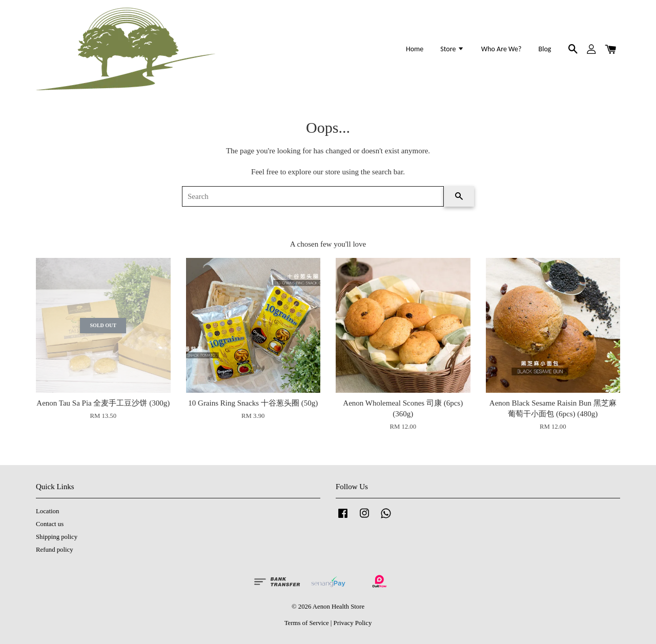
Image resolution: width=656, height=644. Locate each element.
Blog (545, 49)
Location (47, 511)
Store (452, 49)
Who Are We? (501, 49)
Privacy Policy (353, 623)
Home (415, 49)
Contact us (50, 524)
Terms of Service (307, 623)
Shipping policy (57, 537)
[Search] (313, 196)
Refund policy (55, 550)
